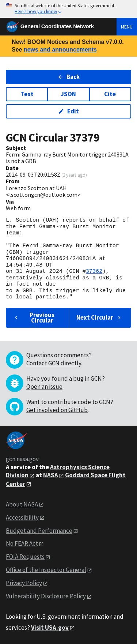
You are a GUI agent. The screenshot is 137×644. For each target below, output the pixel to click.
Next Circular (99, 317)
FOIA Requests (25, 557)
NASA (51, 475)
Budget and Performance (39, 531)
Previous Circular (34, 318)
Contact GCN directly (54, 363)
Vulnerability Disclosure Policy (46, 596)
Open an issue (44, 387)
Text (27, 94)
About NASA (22, 504)
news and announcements (60, 50)
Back (68, 77)
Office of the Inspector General (46, 570)
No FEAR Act (22, 543)
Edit (68, 111)
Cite (110, 94)
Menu (127, 27)
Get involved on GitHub (57, 410)
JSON (68, 94)
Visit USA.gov (50, 628)
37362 (94, 271)
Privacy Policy (24, 583)
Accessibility (22, 517)
